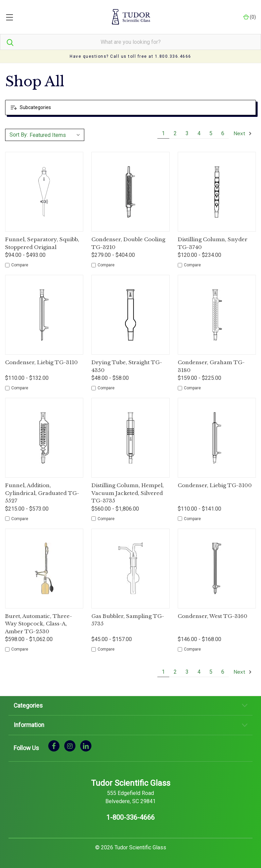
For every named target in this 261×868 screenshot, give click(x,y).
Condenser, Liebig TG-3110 (41, 362)
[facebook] (54, 746)
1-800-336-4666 (130, 817)
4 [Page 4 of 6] (199, 133)
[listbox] (56, 135)
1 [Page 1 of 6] (163, 133)
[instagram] (70, 746)
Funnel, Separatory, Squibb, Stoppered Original (42, 243)
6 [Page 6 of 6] (223, 133)
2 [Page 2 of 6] (175, 133)
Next (243, 133)
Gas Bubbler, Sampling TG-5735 (128, 620)
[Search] (7, 42)
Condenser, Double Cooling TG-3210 (128, 243)
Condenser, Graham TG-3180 (211, 366)
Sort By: (19, 135)
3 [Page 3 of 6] (187, 133)
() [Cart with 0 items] (250, 17)
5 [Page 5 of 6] (211, 133)
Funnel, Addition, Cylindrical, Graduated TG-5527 (42, 493)
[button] (130, 108)
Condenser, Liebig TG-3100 (215, 485)
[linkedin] (86, 746)
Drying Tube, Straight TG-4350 (127, 366)
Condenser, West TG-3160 (213, 616)
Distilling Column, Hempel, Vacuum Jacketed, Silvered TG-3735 (128, 493)
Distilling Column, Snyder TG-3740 (213, 243)
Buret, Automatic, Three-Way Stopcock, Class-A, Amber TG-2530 (39, 624)
